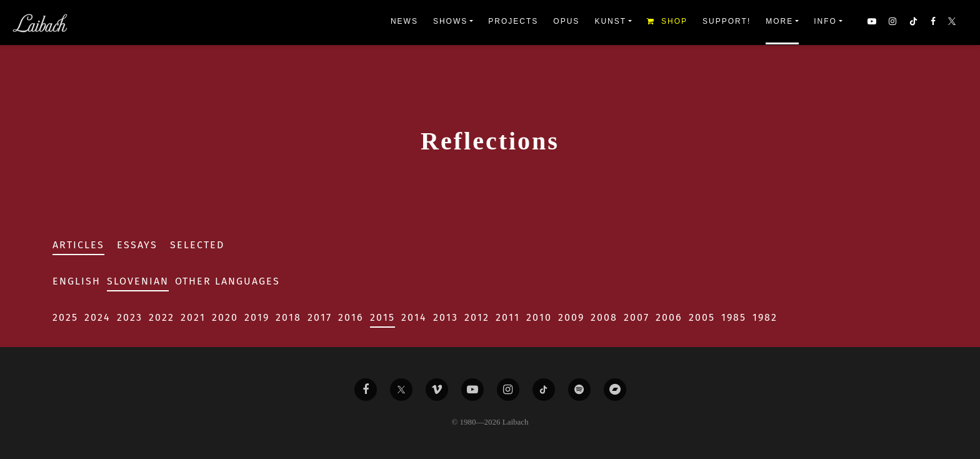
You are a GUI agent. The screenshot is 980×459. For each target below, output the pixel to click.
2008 (604, 317)
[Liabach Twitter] (401, 390)
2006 (669, 317)
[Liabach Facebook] (366, 390)
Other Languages (227, 281)
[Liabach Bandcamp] (615, 390)
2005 (702, 317)
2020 (225, 317)
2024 (97, 317)
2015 (382, 317)
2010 (539, 317)
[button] (953, 23)
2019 (257, 317)
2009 (571, 317)
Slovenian (138, 281)
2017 (320, 317)
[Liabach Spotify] (579, 390)
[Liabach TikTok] (544, 390)
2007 (637, 317)
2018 (288, 317)
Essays (137, 245)
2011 (508, 317)
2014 (414, 317)
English (77, 281)
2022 (162, 317)
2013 (446, 317)
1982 (765, 317)
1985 (734, 317)
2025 (65, 317)
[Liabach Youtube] (472, 390)
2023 (130, 317)
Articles (78, 245)
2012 (477, 317)
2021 (193, 317)
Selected (197, 245)
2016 (351, 317)
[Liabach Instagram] (508, 390)
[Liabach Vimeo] (437, 390)
